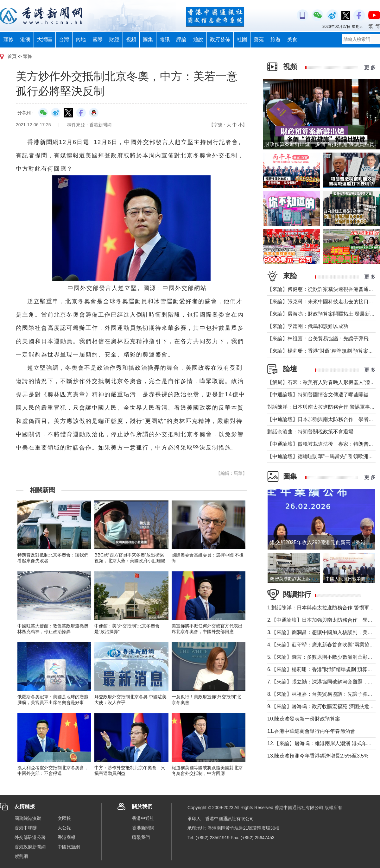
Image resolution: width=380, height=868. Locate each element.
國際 (98, 39)
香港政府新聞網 (30, 847)
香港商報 (66, 837)
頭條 (9, 39)
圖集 (148, 39)
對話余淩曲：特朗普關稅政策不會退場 (310, 432)
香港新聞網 (143, 828)
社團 (242, 39)
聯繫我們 (141, 837)
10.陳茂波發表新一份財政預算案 (304, 719)
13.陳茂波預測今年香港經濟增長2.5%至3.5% (318, 756)
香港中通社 (143, 818)
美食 (292, 39)
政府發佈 (220, 39)
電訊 (165, 39)
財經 (114, 39)
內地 (81, 39)
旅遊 (275, 39)
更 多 (370, 68)
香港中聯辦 (26, 828)
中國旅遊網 (69, 847)
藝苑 (259, 39)
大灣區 (45, 39)
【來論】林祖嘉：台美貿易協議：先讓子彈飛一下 (323, 339)
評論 (181, 39)
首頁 (12, 56)
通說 (198, 39)
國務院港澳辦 (28, 818)
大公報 (64, 828)
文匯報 (64, 818)
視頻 (131, 39)
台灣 (64, 39)
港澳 (25, 39)
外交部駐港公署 (30, 837)
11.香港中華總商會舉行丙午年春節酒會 (311, 731)
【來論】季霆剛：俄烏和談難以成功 (308, 326)
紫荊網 (21, 856)
